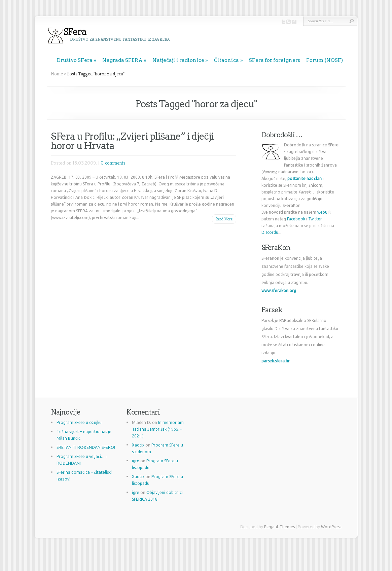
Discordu (270, 232)
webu (322, 212)
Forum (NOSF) (325, 60)
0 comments (113, 163)
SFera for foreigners (275, 60)
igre (136, 461)
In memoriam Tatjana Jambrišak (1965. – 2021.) (158, 429)
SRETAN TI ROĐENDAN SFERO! (86, 447)
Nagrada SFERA (122, 60)
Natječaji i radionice (178, 60)
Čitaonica (227, 60)
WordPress (331, 527)
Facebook (296, 219)
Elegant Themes (279, 527)
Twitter (315, 219)
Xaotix (138, 445)
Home (57, 74)
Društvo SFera (75, 60)
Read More (224, 219)
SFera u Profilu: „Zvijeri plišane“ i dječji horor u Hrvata (132, 141)
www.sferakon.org (279, 291)
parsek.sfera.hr (276, 361)
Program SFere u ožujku (79, 422)
